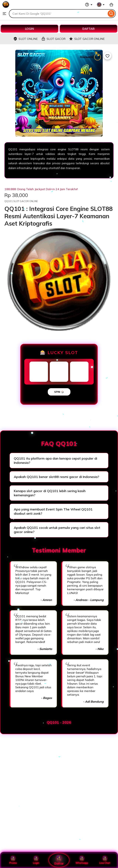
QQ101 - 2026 (59, 722)
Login (36, 860)
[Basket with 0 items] (111, 5)
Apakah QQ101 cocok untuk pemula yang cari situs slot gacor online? (57, 530)
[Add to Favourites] (107, 56)
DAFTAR (88, 29)
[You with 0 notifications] (101, 5)
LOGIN (29, 29)
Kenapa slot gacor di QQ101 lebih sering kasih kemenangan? (50, 493)
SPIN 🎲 (59, 392)
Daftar (59, 860)
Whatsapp (82, 860)
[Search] (111, 14)
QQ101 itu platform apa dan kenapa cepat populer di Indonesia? (55, 461)
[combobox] (58, 14)
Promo (13, 860)
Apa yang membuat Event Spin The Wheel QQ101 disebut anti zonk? (53, 511)
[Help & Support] (89, 5)
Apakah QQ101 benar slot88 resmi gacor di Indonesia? (57, 477)
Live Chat (105, 860)
